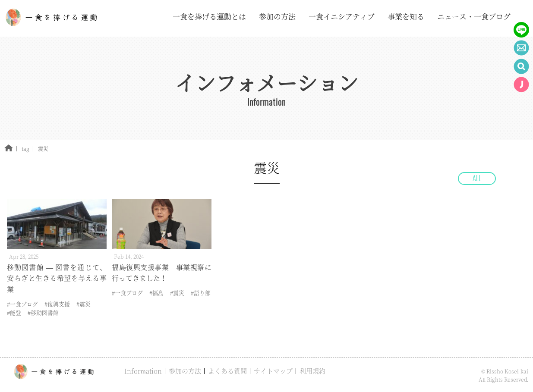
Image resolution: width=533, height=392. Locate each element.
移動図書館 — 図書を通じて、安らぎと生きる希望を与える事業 (57, 278)
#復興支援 (57, 304)
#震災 (84, 304)
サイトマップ (273, 371)
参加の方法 (185, 371)
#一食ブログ (22, 304)
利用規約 (312, 371)
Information (143, 371)
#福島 (156, 293)
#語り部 (201, 293)
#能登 (14, 312)
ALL (477, 178)
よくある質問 (227, 371)
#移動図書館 (43, 312)
